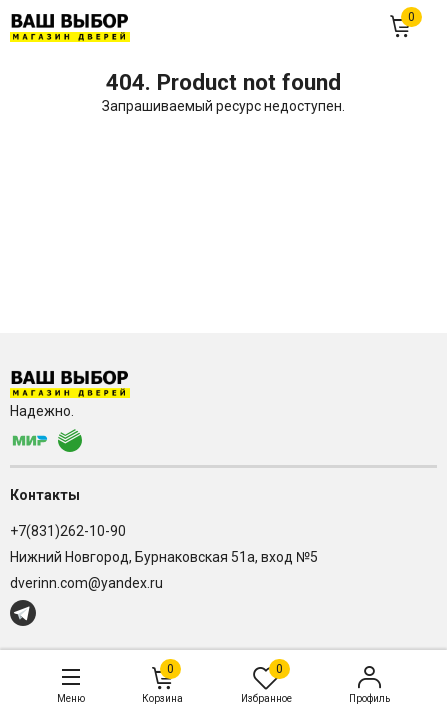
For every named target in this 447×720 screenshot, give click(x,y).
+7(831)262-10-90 (68, 531)
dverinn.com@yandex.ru (86, 583)
